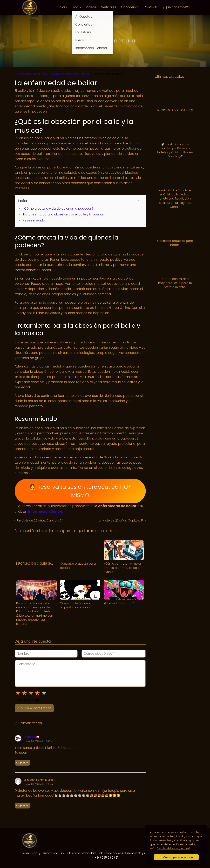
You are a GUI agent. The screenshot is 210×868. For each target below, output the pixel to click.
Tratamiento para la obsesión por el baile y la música (64, 214)
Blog (75, 7)
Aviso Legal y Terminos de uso (43, 853)
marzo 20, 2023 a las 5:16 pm (39, 784)
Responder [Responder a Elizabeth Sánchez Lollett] (23, 806)
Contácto (151, 7)
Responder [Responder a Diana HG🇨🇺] (23, 763)
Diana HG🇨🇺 (32, 737)
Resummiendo (34, 220)
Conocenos (130, 7)
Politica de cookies (111, 853)
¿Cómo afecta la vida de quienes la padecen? (58, 209)
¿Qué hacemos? (175, 7)
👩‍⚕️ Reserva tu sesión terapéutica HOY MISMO (80, 491)
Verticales (109, 7)
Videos (91, 7)
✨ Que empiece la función (176, 857)
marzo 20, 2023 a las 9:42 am (39, 741)
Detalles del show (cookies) (173, 848)
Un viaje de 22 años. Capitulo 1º (121, 520)
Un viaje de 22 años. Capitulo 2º (40, 520)
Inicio (63, 7)
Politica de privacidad (81, 853)
